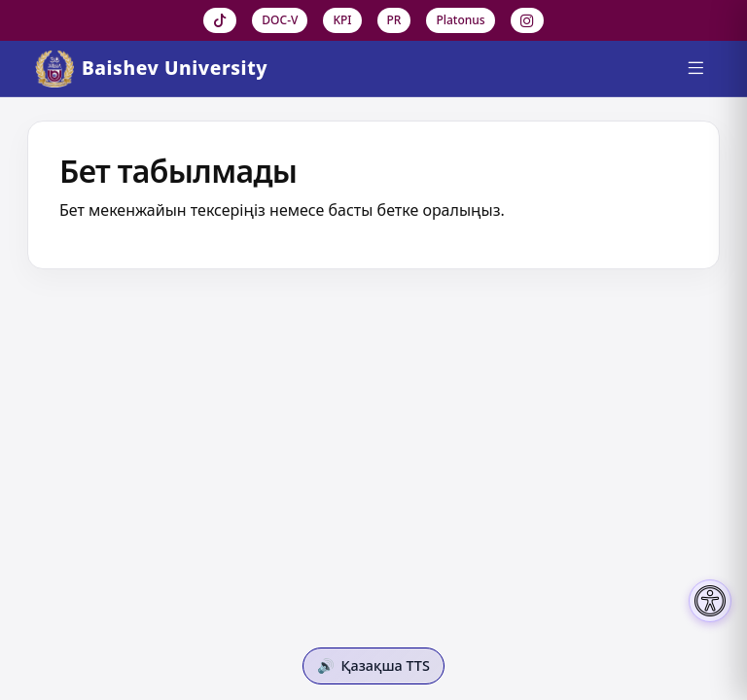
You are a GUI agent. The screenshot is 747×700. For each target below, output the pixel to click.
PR (394, 20)
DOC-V (280, 20)
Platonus (460, 20)
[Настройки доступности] (710, 601)
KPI (342, 20)
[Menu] (695, 69)
